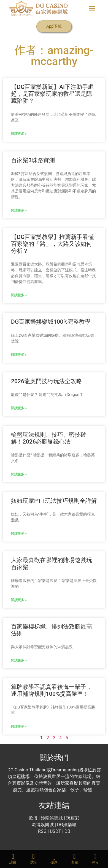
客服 (74, 862)
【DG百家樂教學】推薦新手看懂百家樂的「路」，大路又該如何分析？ (52, 244)
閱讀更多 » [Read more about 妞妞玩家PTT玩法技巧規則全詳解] (19, 534)
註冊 (13, 862)
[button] (92, 8)
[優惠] (54, 856)
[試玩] (34, 856)
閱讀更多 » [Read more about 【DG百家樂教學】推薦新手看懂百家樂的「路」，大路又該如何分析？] (19, 295)
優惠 (54, 862)
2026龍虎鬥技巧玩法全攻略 (47, 381)
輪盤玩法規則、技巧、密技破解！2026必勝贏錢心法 (49, 438)
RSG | (43, 831)
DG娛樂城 (67, 825)
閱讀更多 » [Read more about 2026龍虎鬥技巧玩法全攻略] (19, 408)
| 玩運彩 (72, 818)
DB (67, 831)
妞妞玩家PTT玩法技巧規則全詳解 (54, 501)
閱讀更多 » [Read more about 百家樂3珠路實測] (19, 210)
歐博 (33, 818)
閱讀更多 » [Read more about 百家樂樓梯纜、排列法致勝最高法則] (19, 660)
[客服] (74, 856)
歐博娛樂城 (43, 825)
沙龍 (45, 818)
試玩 (34, 862)
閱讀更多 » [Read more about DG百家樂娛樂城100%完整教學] (19, 355)
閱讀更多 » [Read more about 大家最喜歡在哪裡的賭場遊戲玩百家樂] (19, 600)
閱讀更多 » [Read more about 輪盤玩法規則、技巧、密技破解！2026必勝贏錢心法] (19, 474)
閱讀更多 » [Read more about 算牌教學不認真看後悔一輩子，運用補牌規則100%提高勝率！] (19, 727)
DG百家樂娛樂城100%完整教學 (51, 322)
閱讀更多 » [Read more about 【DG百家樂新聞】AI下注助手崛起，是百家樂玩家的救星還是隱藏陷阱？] (19, 134)
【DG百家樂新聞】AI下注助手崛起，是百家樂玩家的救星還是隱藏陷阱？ (52, 94)
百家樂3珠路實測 (33, 160)
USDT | (57, 831)
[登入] (95, 857)
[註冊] (13, 856)
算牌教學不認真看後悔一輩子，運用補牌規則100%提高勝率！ (52, 690)
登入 (95, 863)
